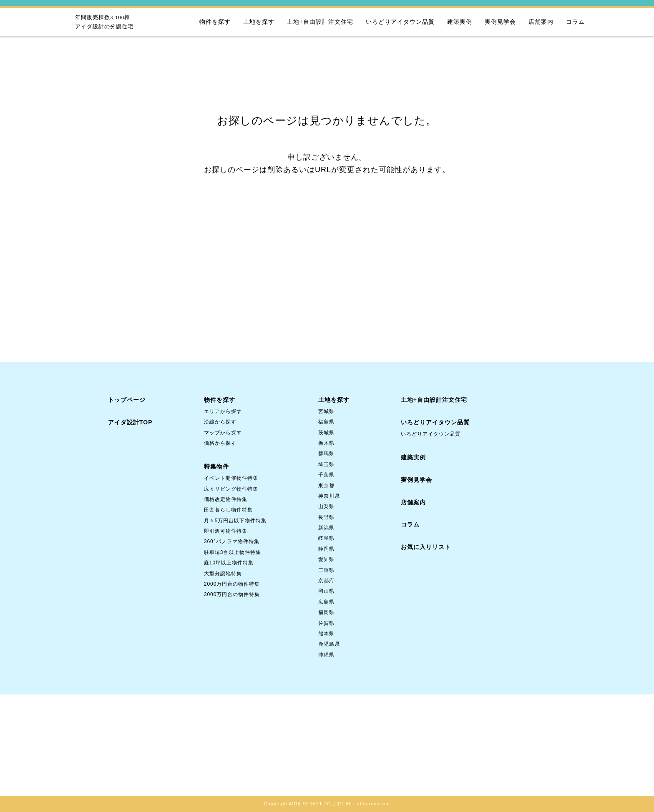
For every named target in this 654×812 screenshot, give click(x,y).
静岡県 (326, 549)
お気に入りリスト (426, 547)
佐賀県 (326, 623)
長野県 (326, 517)
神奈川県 (329, 496)
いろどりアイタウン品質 (400, 22)
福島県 (326, 422)
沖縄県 (326, 655)
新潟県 (326, 528)
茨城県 (326, 433)
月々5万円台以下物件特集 (235, 521)
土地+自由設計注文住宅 (320, 22)
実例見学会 (500, 22)
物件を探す (215, 22)
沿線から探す (220, 422)
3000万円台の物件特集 (232, 594)
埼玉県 (326, 464)
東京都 (326, 486)
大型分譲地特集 (223, 574)
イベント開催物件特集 (231, 478)
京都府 (326, 581)
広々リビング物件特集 (231, 489)
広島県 (326, 602)
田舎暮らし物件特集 (228, 510)
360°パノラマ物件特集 (232, 541)
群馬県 (326, 454)
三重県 (326, 570)
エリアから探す (223, 411)
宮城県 (326, 411)
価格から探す (220, 443)
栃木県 (326, 443)
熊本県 (326, 634)
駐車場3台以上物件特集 (233, 552)
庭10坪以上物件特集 (229, 563)
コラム (575, 22)
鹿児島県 (329, 644)
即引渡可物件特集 (226, 531)
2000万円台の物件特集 (232, 584)
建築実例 (460, 22)
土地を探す (259, 22)
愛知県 (326, 559)
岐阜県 (326, 538)
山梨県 (326, 506)
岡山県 (326, 591)
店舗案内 (541, 22)
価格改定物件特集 (226, 499)
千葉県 (326, 475)
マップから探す (223, 433)
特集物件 (216, 466)
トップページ (127, 400)
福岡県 (326, 612)
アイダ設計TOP (130, 422)
